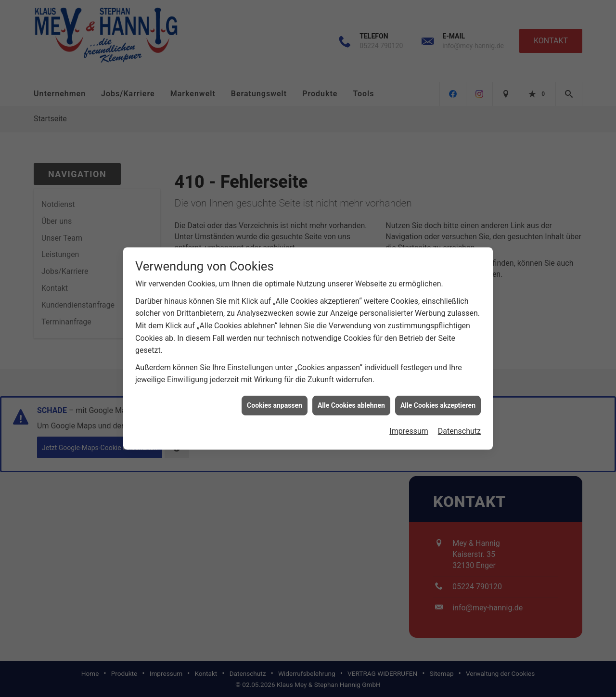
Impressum (409, 427)
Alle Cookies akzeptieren (438, 400)
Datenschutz (459, 427)
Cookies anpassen (275, 400)
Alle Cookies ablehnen (351, 400)
